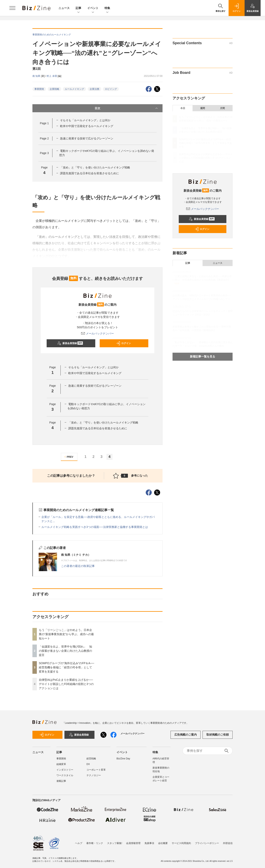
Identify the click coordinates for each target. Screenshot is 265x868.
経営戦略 (91, 759)
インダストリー (65, 770)
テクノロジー (94, 775)
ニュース (64, 8)
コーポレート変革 (96, 770)
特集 (107, 8)
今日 (183, 108)
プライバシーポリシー (207, 843)
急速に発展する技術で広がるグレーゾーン (87, 138)
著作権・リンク (95, 843)
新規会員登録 (70, 343)
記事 (78, 8)
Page (44, 123)
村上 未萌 (52, 76)
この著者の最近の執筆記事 (78, 566)
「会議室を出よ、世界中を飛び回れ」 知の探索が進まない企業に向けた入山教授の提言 (65, 651)
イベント (93, 8)
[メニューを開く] (12, 8)
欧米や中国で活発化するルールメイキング (87, 126)
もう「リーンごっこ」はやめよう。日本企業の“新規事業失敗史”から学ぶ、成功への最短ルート (66, 634)
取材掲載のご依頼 (218, 735)
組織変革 (61, 764)
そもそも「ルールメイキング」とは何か (85, 120)
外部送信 (228, 843)
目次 (127, 108)
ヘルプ (79, 843)
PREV (68, 457)
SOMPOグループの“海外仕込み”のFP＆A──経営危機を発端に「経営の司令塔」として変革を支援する (67, 667)
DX (88, 764)
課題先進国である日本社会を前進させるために (89, 173)
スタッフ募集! (115, 843)
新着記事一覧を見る (203, 356)
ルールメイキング (74, 89)
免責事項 (149, 843)
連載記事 (61, 781)
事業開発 (39, 89)
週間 (203, 108)
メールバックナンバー (97, 333)
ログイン (123, 343)
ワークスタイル (65, 775)
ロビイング (111, 89)
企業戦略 (54, 89)
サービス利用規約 (181, 843)
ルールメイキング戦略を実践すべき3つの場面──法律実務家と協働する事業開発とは (95, 527)
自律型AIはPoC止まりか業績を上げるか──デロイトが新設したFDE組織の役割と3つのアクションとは (66, 684)
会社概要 (163, 843)
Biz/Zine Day (123, 759)
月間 (222, 108)
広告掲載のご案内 (186, 735)
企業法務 (94, 89)
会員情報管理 (133, 843)
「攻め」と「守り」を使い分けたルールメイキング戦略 (95, 167)
